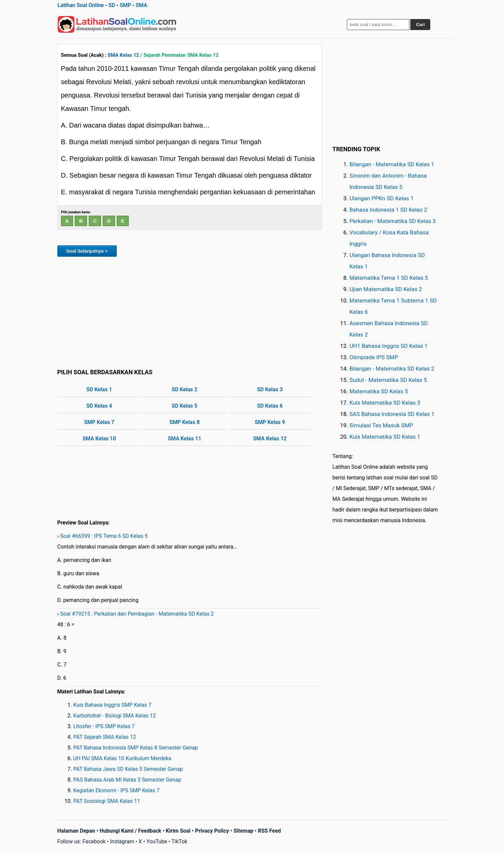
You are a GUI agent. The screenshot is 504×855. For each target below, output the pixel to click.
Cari (420, 25)
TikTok (179, 841)
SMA (142, 5)
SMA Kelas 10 (99, 439)
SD (112, 5)
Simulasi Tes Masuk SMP (381, 425)
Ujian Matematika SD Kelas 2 (386, 289)
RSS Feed (269, 831)
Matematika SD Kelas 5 (379, 391)
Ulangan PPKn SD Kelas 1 (382, 198)
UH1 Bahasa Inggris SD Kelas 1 (389, 346)
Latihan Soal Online (81, 5)
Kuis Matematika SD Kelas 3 (385, 403)
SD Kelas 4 (99, 406)
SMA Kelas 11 (184, 439)
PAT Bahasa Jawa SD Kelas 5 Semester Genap (128, 769)
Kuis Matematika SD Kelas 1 (385, 437)
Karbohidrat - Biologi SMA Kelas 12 (115, 716)
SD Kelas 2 (185, 389)
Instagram (122, 841)
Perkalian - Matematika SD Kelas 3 (393, 221)
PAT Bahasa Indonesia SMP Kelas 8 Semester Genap (136, 748)
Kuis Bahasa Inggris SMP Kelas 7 (112, 705)
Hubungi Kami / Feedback (131, 831)
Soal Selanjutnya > (87, 251)
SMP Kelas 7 (99, 422)
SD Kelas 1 (99, 389)
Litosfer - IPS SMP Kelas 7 (104, 726)
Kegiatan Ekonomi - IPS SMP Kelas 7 (117, 790)
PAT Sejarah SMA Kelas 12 (105, 737)
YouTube (157, 841)
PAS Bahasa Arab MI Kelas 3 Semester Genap (127, 780)
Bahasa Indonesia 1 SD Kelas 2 (388, 210)
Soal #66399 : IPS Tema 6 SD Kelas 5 (104, 536)
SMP (125, 5)
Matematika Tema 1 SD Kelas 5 (389, 278)
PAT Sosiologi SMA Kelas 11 (107, 801)
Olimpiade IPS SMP (374, 357)
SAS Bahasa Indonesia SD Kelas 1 (392, 414)
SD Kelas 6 (270, 406)
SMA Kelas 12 (123, 55)
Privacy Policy (212, 831)
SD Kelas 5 (185, 406)
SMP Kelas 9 (270, 422)
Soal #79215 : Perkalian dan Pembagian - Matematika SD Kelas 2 (137, 614)
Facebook (94, 841)
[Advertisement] (190, 311)
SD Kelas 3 (270, 389)
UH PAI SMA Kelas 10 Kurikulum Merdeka (122, 758)
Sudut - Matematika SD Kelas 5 (388, 380)
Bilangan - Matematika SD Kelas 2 (392, 369)
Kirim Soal (178, 831)
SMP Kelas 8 (185, 422)
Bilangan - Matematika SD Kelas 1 (392, 164)
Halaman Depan (76, 831)
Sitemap (243, 831)
